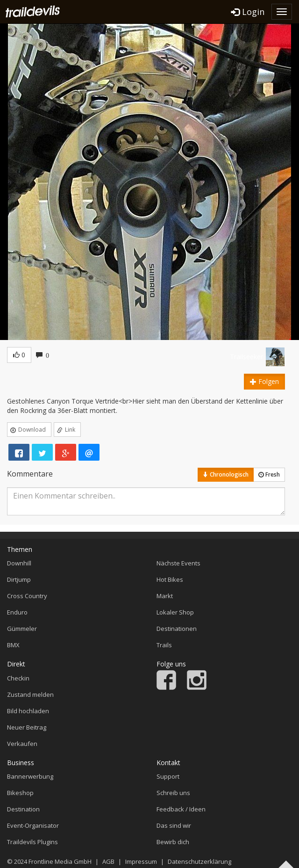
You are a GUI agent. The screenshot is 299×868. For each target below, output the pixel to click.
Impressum (141, 861)
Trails (164, 645)
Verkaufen (22, 744)
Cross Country (27, 596)
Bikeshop (20, 793)
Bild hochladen (28, 711)
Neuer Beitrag (27, 727)
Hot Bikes (170, 579)
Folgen (264, 381)
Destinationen (177, 629)
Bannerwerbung (30, 776)
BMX (13, 645)
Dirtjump (19, 579)
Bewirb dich (173, 842)
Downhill (19, 563)
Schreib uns (173, 793)
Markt (165, 596)
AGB (108, 861)
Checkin (18, 678)
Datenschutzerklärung (199, 861)
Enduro (17, 612)
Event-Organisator (33, 825)
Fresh (269, 474)
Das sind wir (174, 825)
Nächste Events (178, 563)
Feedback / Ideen (181, 809)
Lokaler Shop (175, 612)
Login (248, 12)
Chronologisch (226, 474)
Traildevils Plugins (32, 842)
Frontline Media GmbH (60, 861)
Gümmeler (22, 629)
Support (168, 776)
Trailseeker (246, 357)
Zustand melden (30, 694)
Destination (23, 809)
